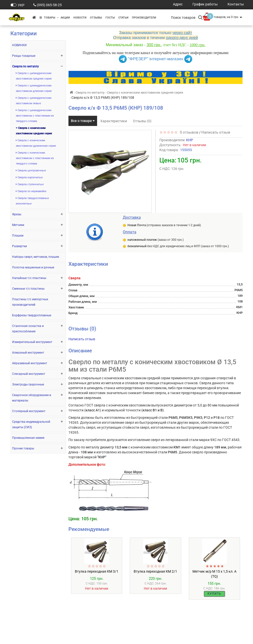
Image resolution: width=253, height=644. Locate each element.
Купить (214, 594)
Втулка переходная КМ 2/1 (155, 571)
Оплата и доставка (26, 633)
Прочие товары (23, 448)
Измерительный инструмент (32, 342)
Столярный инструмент (29, 411)
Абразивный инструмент (30, 363)
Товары (49, 18)
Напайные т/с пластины (29, 278)
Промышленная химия (28, 438)
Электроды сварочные (28, 384)
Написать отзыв (216, 132)
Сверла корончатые (29, 177)
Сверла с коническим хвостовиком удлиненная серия (36, 143)
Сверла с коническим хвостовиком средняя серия (34, 131)
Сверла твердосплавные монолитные (32, 201)
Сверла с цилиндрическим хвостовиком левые (34, 101)
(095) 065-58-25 (49, 5)
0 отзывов (188, 132)
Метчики (18, 225)
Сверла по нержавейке (31, 191)
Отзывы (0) (142, 121)
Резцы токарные (24, 56)
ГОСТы (110, 18)
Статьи (123, 18)
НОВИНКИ (19, 45)
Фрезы (17, 214)
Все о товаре (83, 121)
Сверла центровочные (31, 171)
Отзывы (96, 18)
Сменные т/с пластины (28, 289)
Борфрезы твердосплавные (32, 315)
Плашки (18, 236)
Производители (144, 18)
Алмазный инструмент (28, 353)
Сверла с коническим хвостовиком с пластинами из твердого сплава (35, 158)
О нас (15, 628)
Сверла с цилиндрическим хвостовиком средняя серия (34, 76)
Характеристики (114, 121)
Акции (65, 18)
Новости (80, 18)
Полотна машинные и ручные (33, 267)
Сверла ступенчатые (30, 184)
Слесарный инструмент (29, 374)
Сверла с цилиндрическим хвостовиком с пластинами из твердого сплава (35, 116)
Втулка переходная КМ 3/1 (97, 571)
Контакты (19, 638)
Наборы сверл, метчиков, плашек (36, 257)
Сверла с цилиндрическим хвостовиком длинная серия (34, 88)
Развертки (20, 246)
